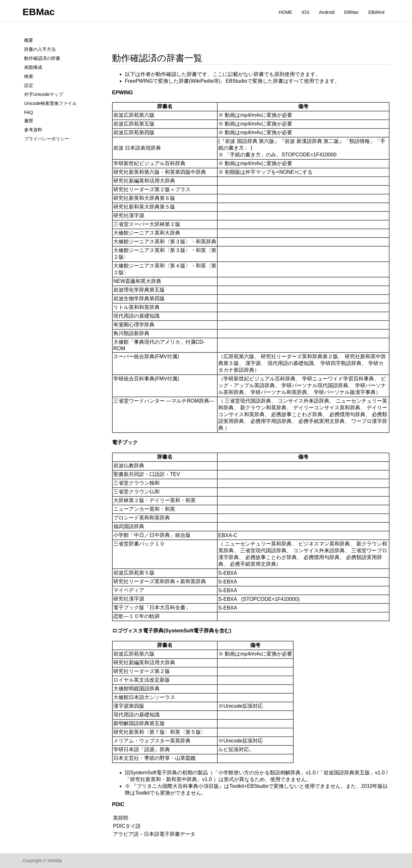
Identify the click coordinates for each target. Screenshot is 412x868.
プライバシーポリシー (47, 139)
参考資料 (33, 130)
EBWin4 (376, 12)
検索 (29, 76)
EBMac (39, 12)
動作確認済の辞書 (42, 58)
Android (327, 12)
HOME (286, 12)
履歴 (29, 121)
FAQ (29, 112)
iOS (306, 12)
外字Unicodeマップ (44, 94)
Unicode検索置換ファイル (50, 103)
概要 (29, 40)
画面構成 (33, 67)
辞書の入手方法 (40, 49)
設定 (29, 85)
